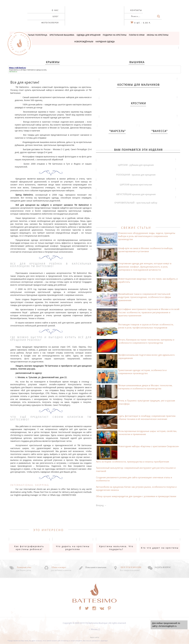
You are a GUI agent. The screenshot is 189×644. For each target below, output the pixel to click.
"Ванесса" (160, 131)
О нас (55, 10)
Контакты (136, 10)
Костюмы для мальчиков (139, 85)
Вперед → (101, 505)
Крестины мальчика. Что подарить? (116, 548)
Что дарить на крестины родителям (73, 548)
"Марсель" (117, 131)
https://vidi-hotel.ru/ (29, 70)
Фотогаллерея (50, 23)
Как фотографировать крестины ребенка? (29, 548)
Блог (56, 17)
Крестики (139, 103)
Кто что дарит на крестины (160, 548)
